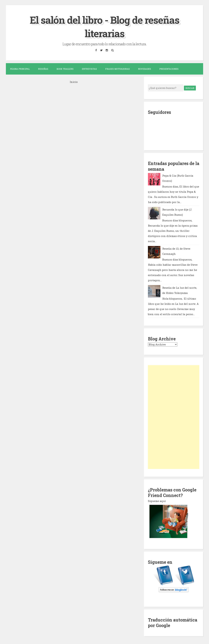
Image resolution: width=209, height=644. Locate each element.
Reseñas (43, 69)
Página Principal (20, 69)
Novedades (145, 69)
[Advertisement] (174, 417)
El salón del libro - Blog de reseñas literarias (105, 26)
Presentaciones (169, 69)
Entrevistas (89, 69)
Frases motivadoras (117, 69)
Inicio (74, 82)
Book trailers (65, 69)
